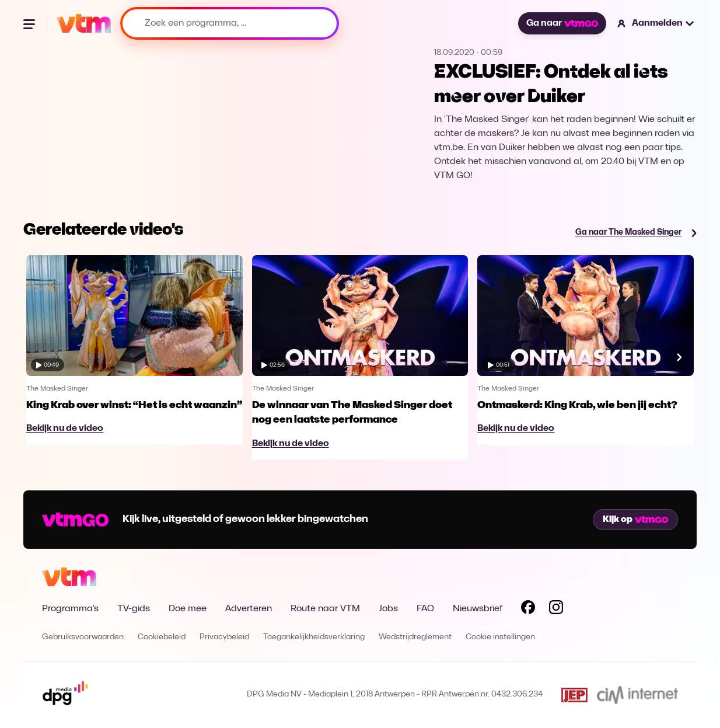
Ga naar (562, 23)
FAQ (425, 609)
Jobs (388, 609)
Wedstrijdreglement (415, 637)
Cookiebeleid (162, 637)
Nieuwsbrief (478, 609)
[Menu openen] (30, 23)
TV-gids (134, 609)
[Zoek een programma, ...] (230, 23)
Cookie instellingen (500, 637)
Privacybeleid (224, 637)
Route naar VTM (325, 609)
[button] (656, 23)
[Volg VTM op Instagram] (556, 609)
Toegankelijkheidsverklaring (314, 637)
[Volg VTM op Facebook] (528, 609)
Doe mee (188, 609)
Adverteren (249, 609)
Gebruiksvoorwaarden (83, 637)
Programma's (70, 609)
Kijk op (635, 520)
